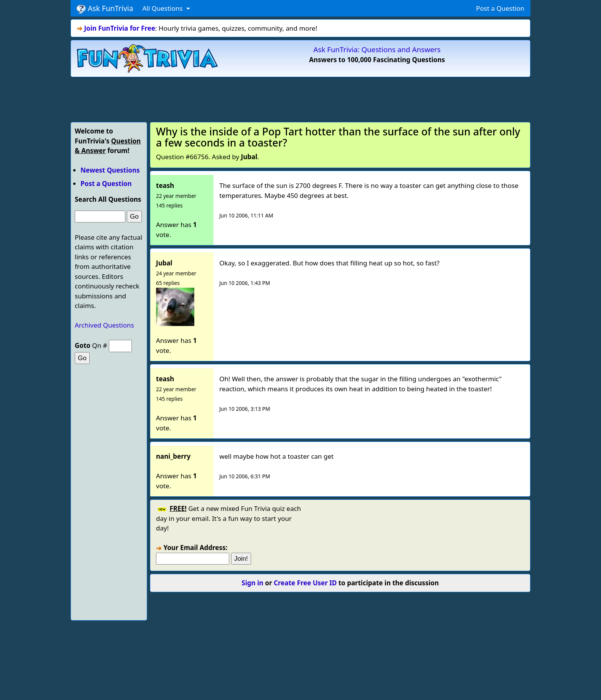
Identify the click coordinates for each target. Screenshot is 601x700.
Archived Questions (104, 325)
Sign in (252, 583)
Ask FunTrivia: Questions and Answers (377, 49)
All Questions (163, 8)
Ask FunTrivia (105, 8)
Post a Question (500, 8)
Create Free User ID (305, 583)
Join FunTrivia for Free (119, 28)
